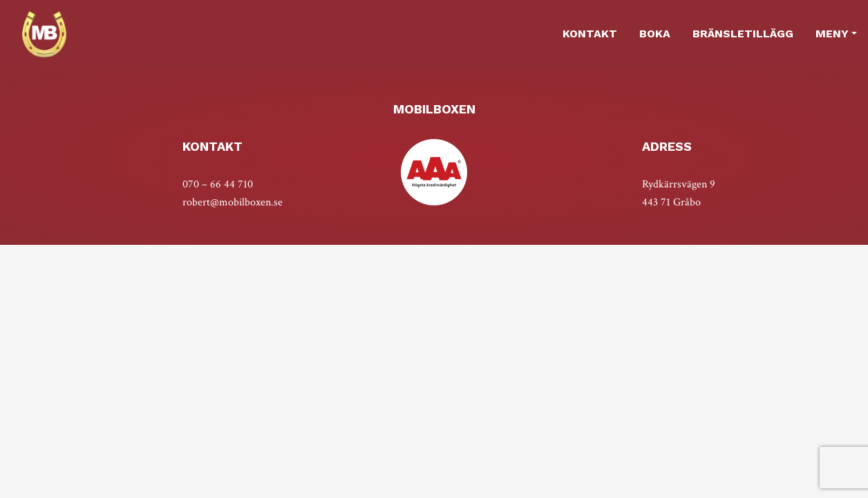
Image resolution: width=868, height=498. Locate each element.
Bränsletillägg (743, 34)
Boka (655, 34)
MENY (832, 34)
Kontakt (590, 34)
